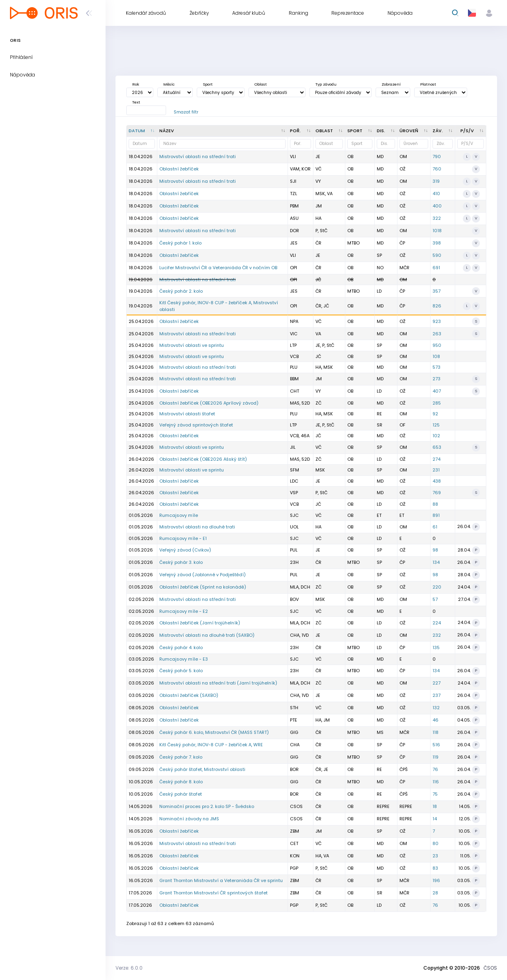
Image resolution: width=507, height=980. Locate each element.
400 (437, 206)
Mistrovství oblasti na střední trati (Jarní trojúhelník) (218, 683)
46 (436, 720)
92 (435, 414)
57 (435, 599)
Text (136, 102)
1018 (437, 231)
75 (435, 794)
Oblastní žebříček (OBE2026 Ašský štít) (203, 459)
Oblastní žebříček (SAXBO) (189, 695)
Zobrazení (391, 84)
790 (437, 156)
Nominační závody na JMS (189, 819)
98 (435, 550)
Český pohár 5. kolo (181, 671)
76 (435, 769)
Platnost (428, 84)
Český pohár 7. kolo (181, 757)
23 (435, 856)
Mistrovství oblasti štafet (187, 414)
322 (437, 218)
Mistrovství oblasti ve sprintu (192, 345)
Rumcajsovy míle (179, 515)
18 (435, 806)
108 (436, 356)
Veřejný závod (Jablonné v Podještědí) (203, 575)
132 (436, 708)
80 (436, 843)
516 (436, 745)
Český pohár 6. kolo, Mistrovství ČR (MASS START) (214, 732)
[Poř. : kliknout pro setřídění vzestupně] (301, 131)
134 (436, 562)
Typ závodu (326, 84)
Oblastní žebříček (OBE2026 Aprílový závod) (209, 403)
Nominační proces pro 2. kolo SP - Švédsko (207, 806)
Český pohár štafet (181, 794)
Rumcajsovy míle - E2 (184, 611)
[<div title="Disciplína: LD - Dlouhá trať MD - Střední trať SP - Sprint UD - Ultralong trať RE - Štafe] (386, 131)
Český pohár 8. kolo (181, 782)
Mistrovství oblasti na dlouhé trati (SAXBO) (207, 635)
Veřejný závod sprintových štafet (196, 425)
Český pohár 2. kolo (181, 291)
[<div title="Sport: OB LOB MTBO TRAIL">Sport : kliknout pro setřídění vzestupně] (360, 131)
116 (436, 782)
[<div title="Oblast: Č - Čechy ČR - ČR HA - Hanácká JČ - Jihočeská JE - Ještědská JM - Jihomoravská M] (329, 131)
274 (437, 459)
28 (435, 893)
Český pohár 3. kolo (181, 562)
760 (437, 169)
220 (437, 587)
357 (437, 291)
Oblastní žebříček (179, 169)
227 (437, 683)
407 (437, 391)
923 (437, 321)
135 (436, 647)
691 (436, 268)
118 (436, 732)
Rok (136, 84)
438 (437, 481)
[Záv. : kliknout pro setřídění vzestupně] (443, 131)
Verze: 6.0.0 (129, 968)
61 (435, 527)
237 (437, 695)
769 (437, 493)
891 (436, 515)
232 (437, 635)
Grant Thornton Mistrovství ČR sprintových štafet (213, 893)
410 (436, 194)
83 (435, 868)
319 (436, 181)
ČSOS (490, 968)
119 (436, 757)
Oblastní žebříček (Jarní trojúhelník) (200, 623)
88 (435, 504)
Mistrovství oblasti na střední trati (198, 156)
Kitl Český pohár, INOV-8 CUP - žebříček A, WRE (211, 745)
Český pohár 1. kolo (180, 243)
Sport (208, 84)
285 (437, 403)
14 (435, 819)
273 (437, 379)
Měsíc (169, 84)
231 (436, 470)
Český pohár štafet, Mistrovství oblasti (202, 769)
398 (437, 243)
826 (437, 306)
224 (437, 623)
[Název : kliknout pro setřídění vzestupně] (223, 131)
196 (436, 880)
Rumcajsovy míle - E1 (183, 538)
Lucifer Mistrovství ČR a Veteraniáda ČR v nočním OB (218, 268)
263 (437, 334)
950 (437, 345)
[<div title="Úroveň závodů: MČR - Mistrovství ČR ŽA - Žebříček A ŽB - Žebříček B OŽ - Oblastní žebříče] (414, 131)
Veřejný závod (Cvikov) (185, 550)
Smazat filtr (186, 112)
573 (437, 367)
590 (437, 255)
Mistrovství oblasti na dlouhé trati (197, 527)
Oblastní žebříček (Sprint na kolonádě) (203, 587)
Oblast (261, 84)
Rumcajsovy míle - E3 (184, 659)
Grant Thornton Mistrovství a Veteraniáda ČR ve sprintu (221, 880)
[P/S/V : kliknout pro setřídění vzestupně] (471, 131)
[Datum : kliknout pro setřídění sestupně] (142, 131)
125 (436, 425)
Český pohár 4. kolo (181, 647)
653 (437, 447)
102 (436, 436)
